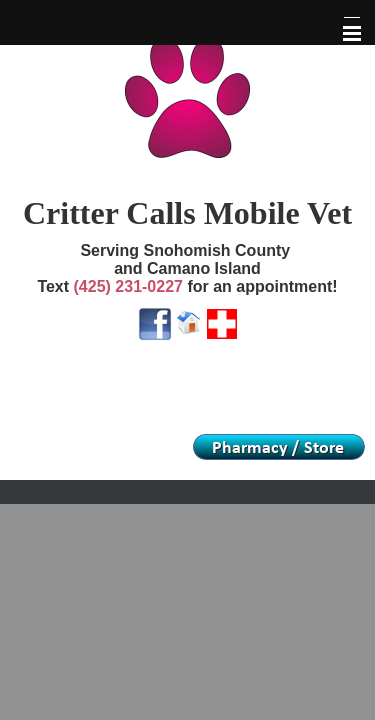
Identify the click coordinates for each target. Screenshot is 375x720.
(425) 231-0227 (128, 286)
